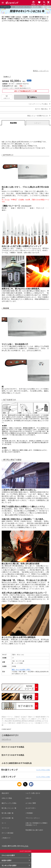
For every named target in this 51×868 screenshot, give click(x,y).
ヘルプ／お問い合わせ (33, 793)
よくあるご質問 (31, 803)
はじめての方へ (31, 808)
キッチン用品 (37, 7)
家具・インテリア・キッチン (21, 7)
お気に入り (7, 98)
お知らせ (28, 798)
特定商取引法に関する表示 (34, 830)
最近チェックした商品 (9, 803)
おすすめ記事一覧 (8, 818)
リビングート (6, 739)
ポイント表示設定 (8, 833)
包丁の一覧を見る (41, 109)
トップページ (5, 7)
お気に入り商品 (7, 798)
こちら (26, 846)
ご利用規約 (29, 813)
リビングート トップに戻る (38, 104)
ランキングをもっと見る (43, 770)
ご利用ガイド (6, 838)
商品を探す (5, 793)
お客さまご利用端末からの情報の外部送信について (36, 824)
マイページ (5, 828)
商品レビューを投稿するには (37, 116)
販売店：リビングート (41, 71)
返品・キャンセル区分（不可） (21, 670)
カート (4, 823)
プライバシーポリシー (33, 818)
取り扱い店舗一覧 (8, 813)
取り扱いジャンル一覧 (9, 808)
